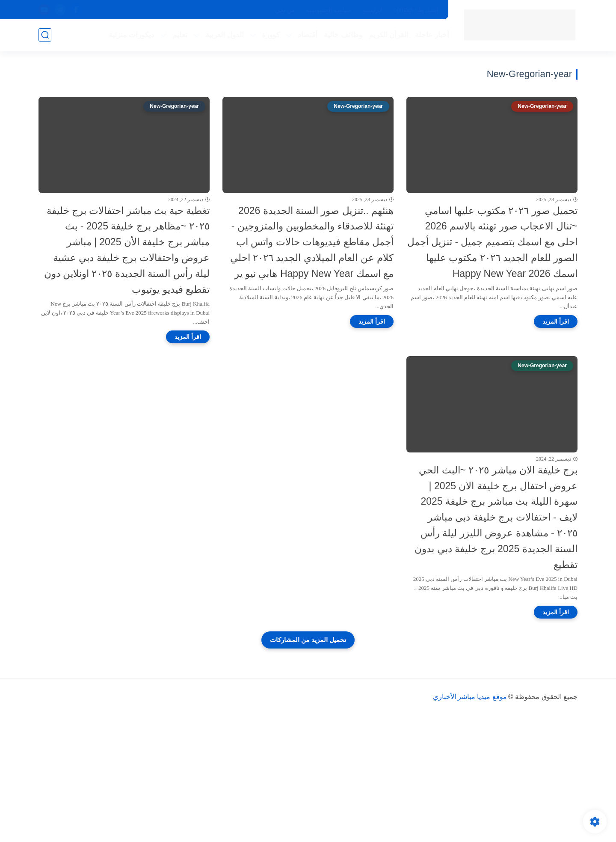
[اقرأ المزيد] (556, 321)
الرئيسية (372, 10)
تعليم (180, 35)
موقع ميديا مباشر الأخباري (470, 697)
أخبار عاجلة (432, 35)
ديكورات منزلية (132, 35)
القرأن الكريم (389, 35)
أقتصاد (308, 35)
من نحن (285, 10)
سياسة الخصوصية (329, 10)
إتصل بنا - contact (416, 10)
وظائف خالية (343, 35)
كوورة (271, 35)
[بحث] (45, 35)
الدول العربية (225, 35)
